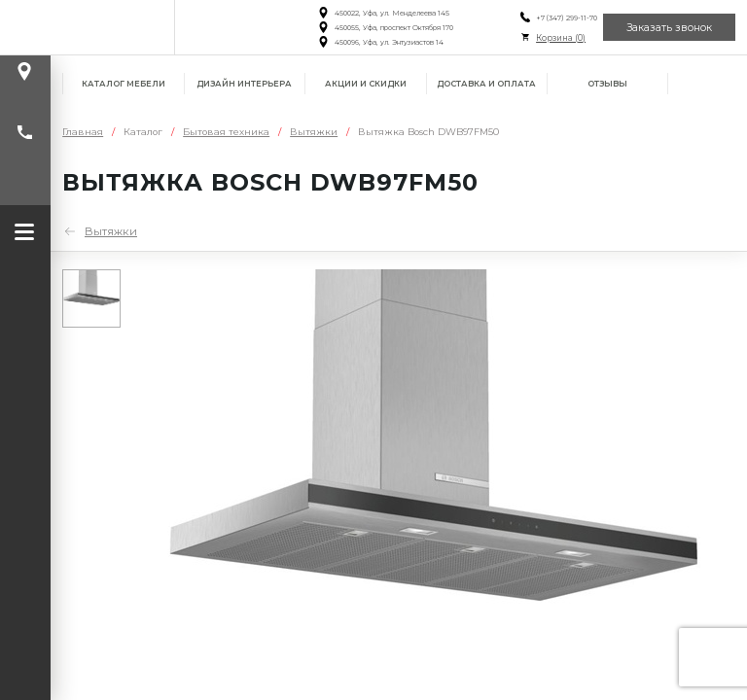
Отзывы (607, 84)
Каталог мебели (124, 84)
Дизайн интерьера (244, 84)
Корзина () (558, 38)
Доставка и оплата (486, 84)
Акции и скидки (366, 84)
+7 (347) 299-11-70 (564, 18)
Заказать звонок (669, 28)
